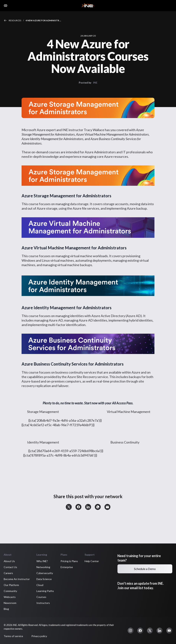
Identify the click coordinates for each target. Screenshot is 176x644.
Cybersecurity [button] (45, 573)
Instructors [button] (43, 603)
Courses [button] (41, 597)
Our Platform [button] (11, 585)
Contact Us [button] (10, 567)
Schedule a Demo (145, 569)
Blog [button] (6, 609)
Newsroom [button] (10, 603)
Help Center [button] (92, 561)
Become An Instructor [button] (17, 579)
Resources (15, 20)
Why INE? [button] (42, 561)
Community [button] (10, 591)
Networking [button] (43, 567)
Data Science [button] (44, 579)
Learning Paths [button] (45, 591)
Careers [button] (8, 573)
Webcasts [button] (10, 597)
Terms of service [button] (13, 636)
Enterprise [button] (67, 567)
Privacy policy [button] (39, 636)
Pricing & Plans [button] (69, 561)
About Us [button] (9, 561)
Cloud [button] (40, 585)
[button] (69, 507)
